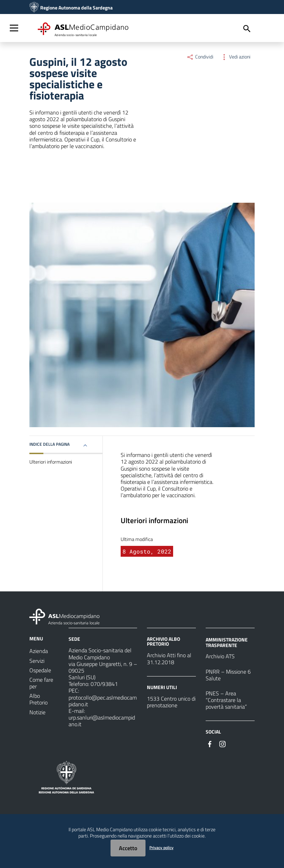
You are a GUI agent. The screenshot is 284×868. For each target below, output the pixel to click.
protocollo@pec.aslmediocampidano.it (103, 701)
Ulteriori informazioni (51, 462)
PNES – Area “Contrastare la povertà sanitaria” (226, 700)
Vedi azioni (235, 57)
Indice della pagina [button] (49, 444)
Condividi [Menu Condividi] (200, 57)
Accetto (128, 848)
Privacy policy (161, 848)
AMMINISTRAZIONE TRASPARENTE (227, 642)
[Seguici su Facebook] (210, 743)
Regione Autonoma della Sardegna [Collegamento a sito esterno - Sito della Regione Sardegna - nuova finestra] (76, 8)
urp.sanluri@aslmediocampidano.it (102, 721)
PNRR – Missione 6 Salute (228, 675)
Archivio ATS (220, 656)
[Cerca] (247, 29)
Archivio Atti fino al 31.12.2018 (169, 658)
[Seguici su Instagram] (222, 743)
